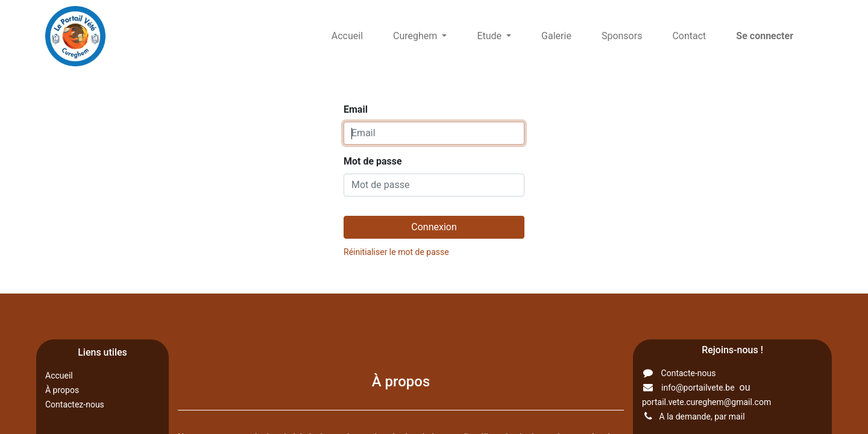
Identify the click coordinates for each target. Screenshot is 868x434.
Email (356, 109)
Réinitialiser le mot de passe (396, 252)
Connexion (434, 227)
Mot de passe (373, 161)
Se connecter (765, 36)
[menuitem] (347, 36)
